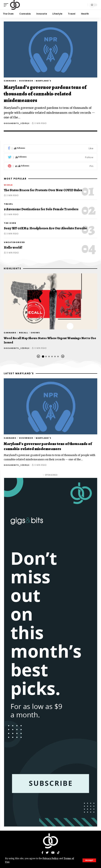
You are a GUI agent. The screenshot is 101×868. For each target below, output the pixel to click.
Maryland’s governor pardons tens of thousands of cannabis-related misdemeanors (45, 94)
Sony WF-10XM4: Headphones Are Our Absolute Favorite (45, 228)
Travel (8, 204)
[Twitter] (51, 157)
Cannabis (10, 81)
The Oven (10, 223)
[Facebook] (51, 149)
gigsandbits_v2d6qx (17, 123)
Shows (35, 333)
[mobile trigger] (7, 5)
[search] (84, 5)
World (8, 185)
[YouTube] (53, 853)
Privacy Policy (51, 858)
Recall (23, 333)
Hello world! (13, 247)
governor (26, 81)
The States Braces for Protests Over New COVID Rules (43, 190)
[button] (38, 356)
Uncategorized (14, 242)
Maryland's (43, 81)
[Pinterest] (51, 166)
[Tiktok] (58, 853)
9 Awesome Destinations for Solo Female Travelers (41, 209)
